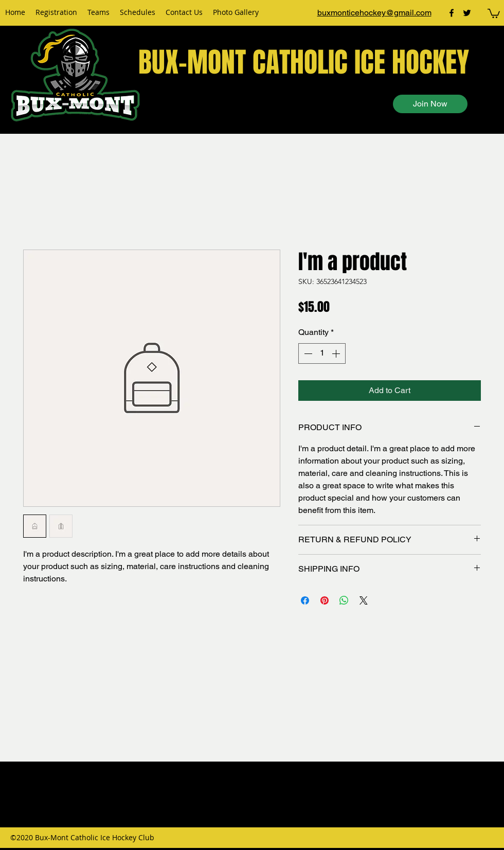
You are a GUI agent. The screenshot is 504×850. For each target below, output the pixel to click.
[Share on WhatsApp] (344, 600)
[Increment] (337, 353)
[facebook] (452, 13)
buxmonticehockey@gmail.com (374, 13)
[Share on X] (364, 600)
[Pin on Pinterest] (325, 600)
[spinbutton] (322, 353)
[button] (494, 13)
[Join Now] (430, 104)
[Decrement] (307, 353)
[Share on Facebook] (305, 600)
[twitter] (467, 13)
